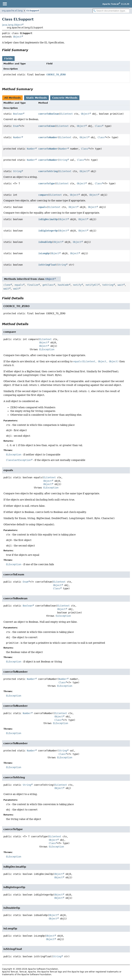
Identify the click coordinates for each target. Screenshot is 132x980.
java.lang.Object (12, 25)
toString (108, 285)
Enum (16, 126)
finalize (33, 285)
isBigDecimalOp (48, 219)
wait (120, 285)
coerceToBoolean (49, 114)
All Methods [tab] (12, 98)
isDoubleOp (45, 242)
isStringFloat (47, 265)
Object (17, 37)
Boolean (18, 114)
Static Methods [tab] (36, 98)
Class (98, 126)
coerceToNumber (48, 137)
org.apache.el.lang (12, 11)
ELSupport (33, 11)
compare (43, 195)
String (63, 160)
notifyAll (92, 285)
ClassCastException (18, 460)
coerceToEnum (47, 126)
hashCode (63, 285)
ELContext (67, 114)
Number (17, 137)
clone (7, 285)
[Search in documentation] (111, 11)
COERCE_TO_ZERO (56, 75)
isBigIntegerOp (48, 231)
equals (42, 207)
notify (77, 285)
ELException (47, 349)
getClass (48, 285)
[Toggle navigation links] (5, 4)
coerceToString (48, 171)
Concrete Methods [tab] (65, 98)
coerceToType (47, 183)
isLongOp (44, 253)
